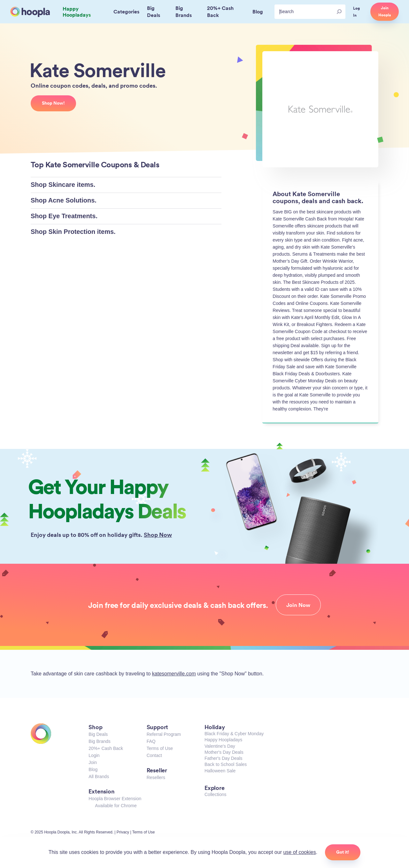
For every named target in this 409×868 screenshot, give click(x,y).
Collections (215, 794)
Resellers (156, 777)
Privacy (123, 832)
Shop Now (158, 535)
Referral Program (164, 734)
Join (93, 762)
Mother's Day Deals (224, 752)
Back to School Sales (226, 764)
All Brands (99, 776)
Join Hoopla (385, 12)
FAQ (151, 741)
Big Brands (99, 741)
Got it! (343, 852)
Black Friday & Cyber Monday (234, 734)
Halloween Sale (220, 771)
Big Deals (98, 734)
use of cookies (299, 852)
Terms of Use (160, 748)
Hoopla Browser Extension (115, 799)
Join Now (298, 605)
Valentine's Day (220, 746)
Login (94, 755)
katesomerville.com (174, 674)
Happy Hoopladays (223, 740)
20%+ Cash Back (106, 748)
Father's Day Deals (224, 758)
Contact (154, 755)
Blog (93, 769)
